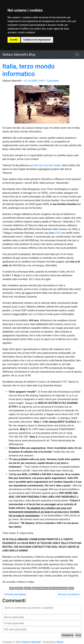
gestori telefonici (40, 588)
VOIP (58, 233)
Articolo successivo (69, 594)
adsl (12, 588)
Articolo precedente (15, 594)
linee (71, 588)
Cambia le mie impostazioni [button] (37, 40)
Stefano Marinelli (31, 642)
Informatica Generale (58, 588)
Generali (19, 588)
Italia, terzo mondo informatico (28, 70)
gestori (28, 588)
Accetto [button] (14, 40)
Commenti (53, 81)
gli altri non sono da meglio (46, 165)
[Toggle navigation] (77, 55)
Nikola (60, 642)
